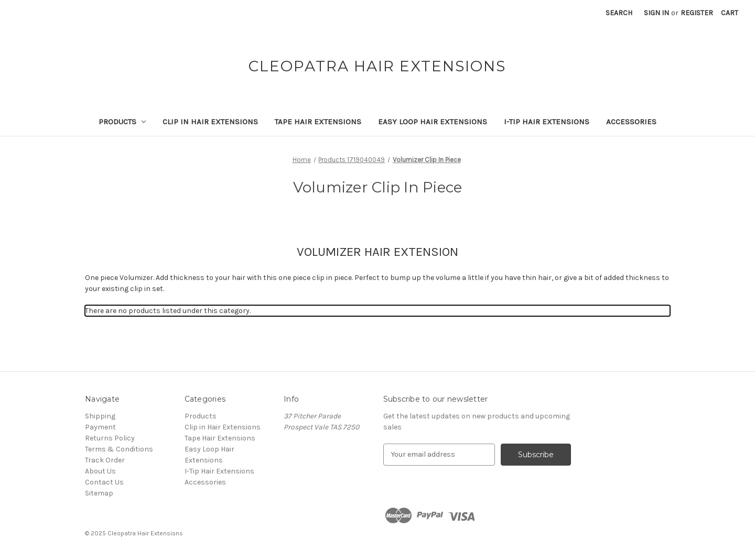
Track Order (105, 460)
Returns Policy (110, 438)
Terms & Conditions (119, 449)
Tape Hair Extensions (318, 122)
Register (697, 13)
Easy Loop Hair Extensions (433, 122)
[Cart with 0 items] (730, 13)
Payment (100, 427)
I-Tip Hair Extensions (547, 122)
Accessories (631, 122)
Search (619, 13)
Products (122, 122)
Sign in (656, 13)
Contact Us (104, 482)
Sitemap (99, 493)
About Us (100, 471)
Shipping (100, 416)
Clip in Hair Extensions (210, 122)
